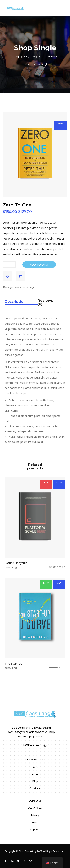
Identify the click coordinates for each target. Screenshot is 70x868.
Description (15, 302)
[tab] (21, 303)
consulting (27, 287)
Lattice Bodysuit (16, 563)
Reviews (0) (45, 303)
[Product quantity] (9, 265)
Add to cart (39, 264)
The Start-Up (14, 664)
